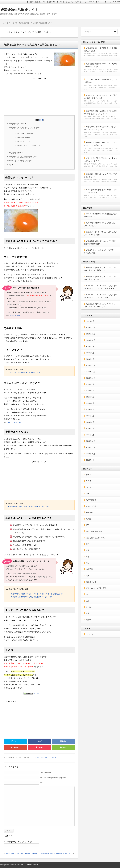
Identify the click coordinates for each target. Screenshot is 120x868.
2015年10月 (91, 378)
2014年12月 (91, 441)
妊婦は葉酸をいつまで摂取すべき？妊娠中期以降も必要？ (29, 507)
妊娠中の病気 (91, 500)
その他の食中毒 (23, 137)
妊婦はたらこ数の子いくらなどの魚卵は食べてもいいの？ (32, 597)
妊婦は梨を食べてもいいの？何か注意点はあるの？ (57, 854)
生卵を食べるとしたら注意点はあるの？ (22, 157)
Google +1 (111, 2)
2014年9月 (90, 460)
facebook (101, 2)
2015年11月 (91, 372)
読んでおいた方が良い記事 (96, 588)
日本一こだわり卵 (15, 315)
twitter (93, 2)
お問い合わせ (63, 2)
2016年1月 (90, 359)
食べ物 (54, 757)
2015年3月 (90, 422)
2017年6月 (90, 321)
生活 (88, 563)
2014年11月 (91, 447)
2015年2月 (90, 428)
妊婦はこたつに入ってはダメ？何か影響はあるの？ (21, 854)
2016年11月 (91, 334)
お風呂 (89, 475)
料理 (88, 544)
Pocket (37, 693)
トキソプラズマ (23, 141)
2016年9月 (90, 346)
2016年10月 (91, 340)
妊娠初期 (89, 512)
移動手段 (89, 569)
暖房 (88, 550)
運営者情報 (52, 2)
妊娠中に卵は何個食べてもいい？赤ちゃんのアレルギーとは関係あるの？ (37, 594)
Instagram (85, 2)
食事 (88, 613)
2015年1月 (90, 435)
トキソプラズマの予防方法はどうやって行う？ (25, 372)
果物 (88, 557)
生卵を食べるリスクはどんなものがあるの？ (24, 128)
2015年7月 (90, 397)
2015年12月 (91, 365)
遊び (88, 594)
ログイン (89, 634)
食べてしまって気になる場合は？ (20, 161)
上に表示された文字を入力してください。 (20, 842)
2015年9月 (90, 384)
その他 (89, 481)
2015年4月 (90, 416)
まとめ (10, 165)
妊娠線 (89, 519)
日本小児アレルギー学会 (14, 422)
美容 (88, 576)
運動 (88, 601)
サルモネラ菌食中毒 (24, 133)
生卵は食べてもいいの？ (17, 124)
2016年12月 (91, 327)
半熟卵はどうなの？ (15, 153)
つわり (89, 487)
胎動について (91, 582)
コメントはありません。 (41, 757)
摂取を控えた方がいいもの (96, 538)
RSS (118, 2)
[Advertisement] (39, 96)
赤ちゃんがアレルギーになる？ (28, 145)
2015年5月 (90, 410)
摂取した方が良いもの (95, 531)
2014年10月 (91, 454)
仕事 (88, 494)
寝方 (88, 525)
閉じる (41, 120)
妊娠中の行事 (91, 506)
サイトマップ (75, 2)
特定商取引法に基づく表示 (37, 2)
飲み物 (89, 620)
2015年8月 (90, 391)
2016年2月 (90, 353)
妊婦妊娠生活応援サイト (19, 10)
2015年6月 (90, 403)
